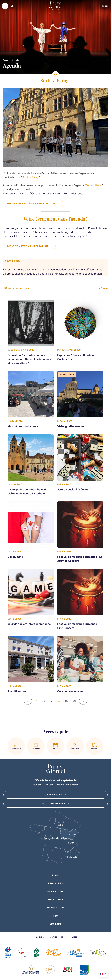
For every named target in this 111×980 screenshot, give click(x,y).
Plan (55, 875)
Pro (55, 916)
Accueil (6, 60)
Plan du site (38, 937)
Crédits (75, 937)
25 (67, 701)
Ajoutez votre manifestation (29, 246)
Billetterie (56, 900)
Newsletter (56, 908)
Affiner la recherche (17, 288)
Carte (103, 288)
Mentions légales (58, 937)
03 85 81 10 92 (55, 795)
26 (74, 701)
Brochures (55, 883)
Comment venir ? (56, 804)
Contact (55, 924)
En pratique (56, 891)
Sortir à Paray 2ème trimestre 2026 (33, 203)
